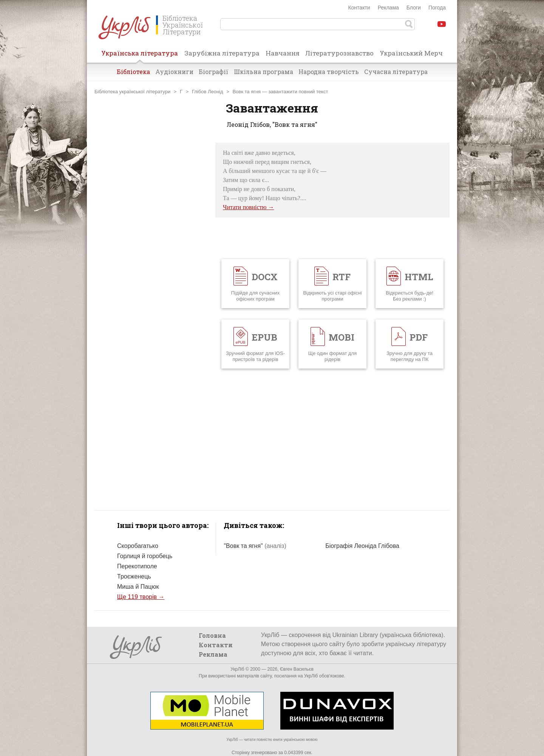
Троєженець (134, 576)
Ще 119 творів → (141, 597)
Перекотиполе (137, 566)
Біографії (214, 72)
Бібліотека (133, 72)
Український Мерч (411, 53)
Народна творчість (329, 72)
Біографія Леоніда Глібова (362, 546)
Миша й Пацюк (138, 587)
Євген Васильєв (297, 669)
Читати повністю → (249, 207)
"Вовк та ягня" (255, 546)
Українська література (140, 56)
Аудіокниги (174, 72)
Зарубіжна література (222, 53)
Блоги (414, 8)
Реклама (388, 8)
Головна (212, 635)
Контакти (359, 8)
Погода (437, 8)
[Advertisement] (151, 256)
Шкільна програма (263, 72)
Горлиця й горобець (145, 556)
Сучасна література (396, 72)
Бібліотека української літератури (132, 92)
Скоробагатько (138, 546)
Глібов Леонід (208, 92)
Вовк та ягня (246, 92)
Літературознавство (339, 53)
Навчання (283, 53)
